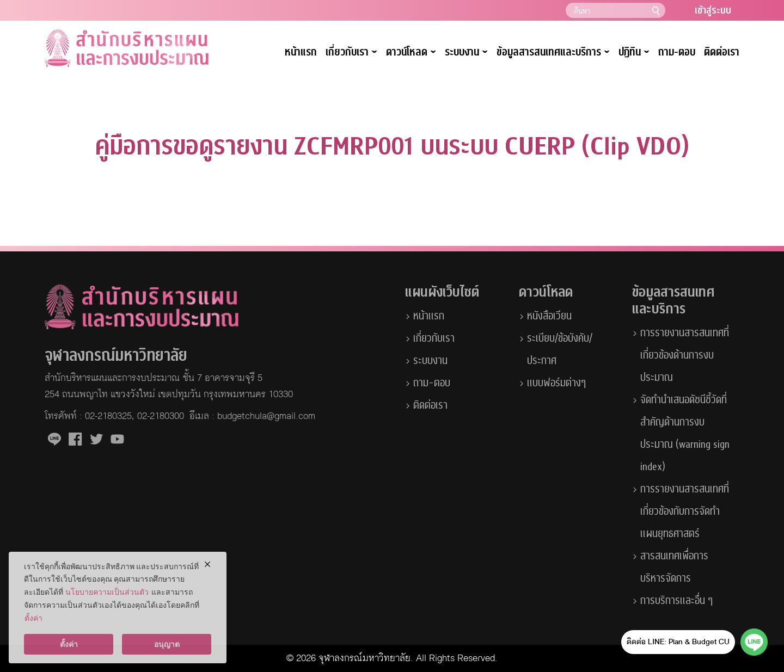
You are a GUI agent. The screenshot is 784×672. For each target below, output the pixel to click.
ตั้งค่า (33, 618)
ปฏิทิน (634, 53)
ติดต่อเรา (722, 52)
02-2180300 (161, 416)
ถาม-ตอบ (677, 52)
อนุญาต (167, 644)
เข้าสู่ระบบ (713, 11)
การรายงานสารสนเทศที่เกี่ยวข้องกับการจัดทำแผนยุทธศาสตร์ (685, 511)
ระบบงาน (466, 53)
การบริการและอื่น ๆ (676, 601)
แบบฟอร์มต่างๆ (556, 383)
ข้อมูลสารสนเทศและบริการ (553, 53)
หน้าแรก (301, 52)
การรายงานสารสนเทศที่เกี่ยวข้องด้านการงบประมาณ (685, 355)
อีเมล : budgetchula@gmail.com (252, 416)
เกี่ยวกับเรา (351, 53)
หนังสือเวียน (549, 316)
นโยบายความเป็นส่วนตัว (107, 592)
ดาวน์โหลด (411, 53)
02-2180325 (108, 416)
